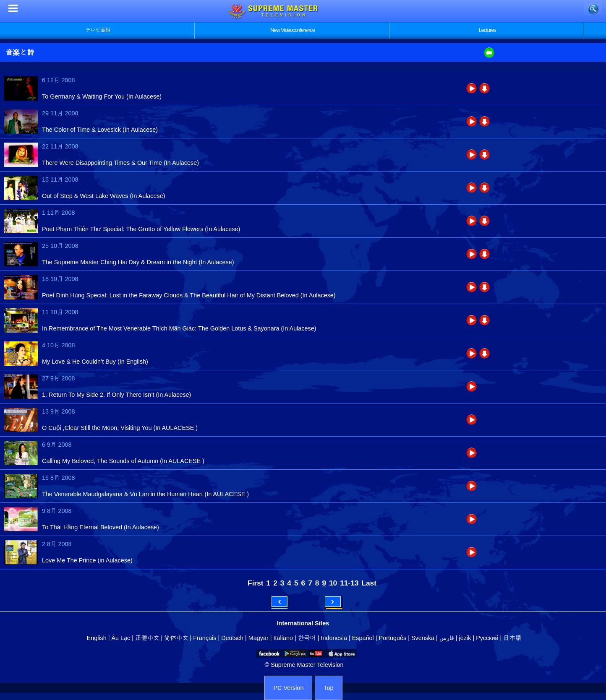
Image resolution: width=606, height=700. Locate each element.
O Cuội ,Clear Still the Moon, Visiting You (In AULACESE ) (120, 428)
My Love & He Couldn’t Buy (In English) (95, 362)
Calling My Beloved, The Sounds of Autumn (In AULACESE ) (123, 461)
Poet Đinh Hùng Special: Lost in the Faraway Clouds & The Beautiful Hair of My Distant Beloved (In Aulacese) (189, 295)
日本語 (512, 638)
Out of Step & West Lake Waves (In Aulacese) (104, 196)
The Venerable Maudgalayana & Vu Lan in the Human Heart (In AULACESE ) (145, 494)
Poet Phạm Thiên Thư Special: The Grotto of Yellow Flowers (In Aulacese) (141, 229)
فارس (447, 638)
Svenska (423, 638)
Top (328, 688)
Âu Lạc (121, 638)
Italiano (283, 638)
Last (369, 583)
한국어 (307, 638)
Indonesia (334, 638)
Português (393, 638)
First (255, 583)
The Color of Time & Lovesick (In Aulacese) (100, 130)
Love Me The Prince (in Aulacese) (87, 560)
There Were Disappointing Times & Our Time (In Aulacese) (120, 163)
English (97, 638)
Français (205, 638)
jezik (465, 638)
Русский (487, 638)
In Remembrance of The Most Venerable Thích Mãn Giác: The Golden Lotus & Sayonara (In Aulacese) (179, 328)
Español (363, 638)
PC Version (288, 688)
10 (333, 583)
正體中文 (147, 638)
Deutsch (232, 638)
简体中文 (176, 638)
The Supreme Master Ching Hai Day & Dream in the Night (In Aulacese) (138, 262)
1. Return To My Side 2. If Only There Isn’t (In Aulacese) (116, 395)
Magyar (259, 638)
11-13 (349, 583)
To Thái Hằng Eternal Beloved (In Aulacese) (101, 527)
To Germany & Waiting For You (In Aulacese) (102, 96)
